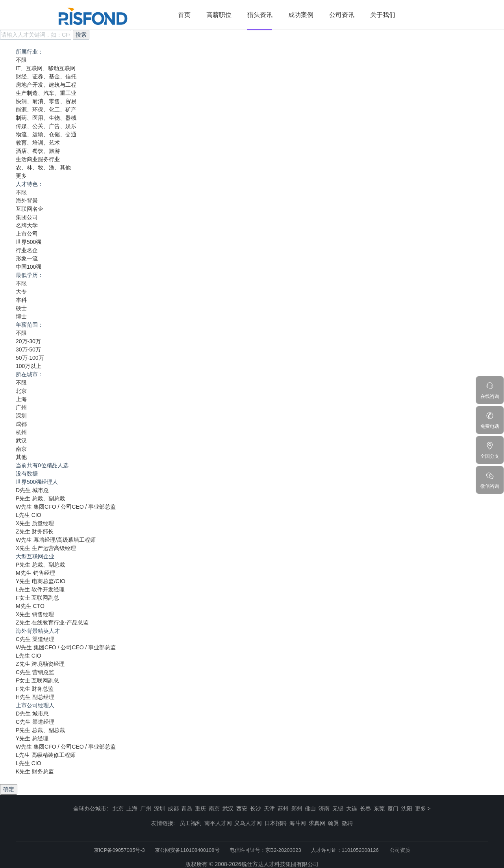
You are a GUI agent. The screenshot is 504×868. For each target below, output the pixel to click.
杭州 (21, 432)
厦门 (393, 809)
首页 (184, 15)
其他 (21, 457)
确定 (9, 789)
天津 (269, 809)
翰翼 (334, 823)
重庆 (200, 809)
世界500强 (29, 242)
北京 (21, 391)
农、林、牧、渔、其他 (43, 167)
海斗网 (298, 823)
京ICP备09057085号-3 (119, 850)
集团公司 (27, 217)
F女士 (23, 598)
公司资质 (400, 850)
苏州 (283, 809)
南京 (21, 449)
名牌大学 (27, 225)
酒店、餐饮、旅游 (38, 151)
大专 (21, 292)
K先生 (23, 771)
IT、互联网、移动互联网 (46, 68)
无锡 (338, 809)
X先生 (23, 523)
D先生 (23, 490)
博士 (21, 316)
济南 (324, 809)
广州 (21, 407)
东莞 (379, 809)
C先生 (23, 639)
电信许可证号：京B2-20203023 (265, 850)
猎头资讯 (260, 15)
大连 (352, 809)
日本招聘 (276, 823)
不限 (21, 60)
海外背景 (27, 201)
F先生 (23, 689)
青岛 (187, 809)
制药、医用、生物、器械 (46, 118)
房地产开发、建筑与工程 (46, 85)
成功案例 (301, 15)
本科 (21, 300)
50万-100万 (30, 358)
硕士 (21, 308)
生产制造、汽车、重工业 (46, 93)
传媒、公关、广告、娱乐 (46, 126)
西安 (242, 809)
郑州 (297, 809)
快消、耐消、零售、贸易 (46, 101)
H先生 (23, 697)
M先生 (24, 573)
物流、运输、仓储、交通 (46, 134)
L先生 (23, 515)
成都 (21, 424)
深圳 (21, 416)
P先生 (23, 498)
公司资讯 (342, 15)
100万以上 (29, 366)
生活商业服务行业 (38, 159)
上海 (21, 399)
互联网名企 (30, 209)
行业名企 (27, 250)
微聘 (347, 823)
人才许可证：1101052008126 (345, 850)
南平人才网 (218, 823)
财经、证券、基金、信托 (46, 76)
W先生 (24, 507)
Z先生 (23, 532)
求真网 (317, 823)
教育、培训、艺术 (38, 143)
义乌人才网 (248, 823)
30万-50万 (28, 349)
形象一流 (27, 258)
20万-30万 (28, 341)
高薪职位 (219, 15)
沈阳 (407, 809)
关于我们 (383, 15)
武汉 (21, 441)
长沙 (256, 809)
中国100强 (29, 267)
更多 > (423, 809)
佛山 (310, 809)
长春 (365, 809)
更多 (21, 176)
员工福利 (191, 823)
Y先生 (23, 581)
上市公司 (27, 234)
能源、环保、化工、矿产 (46, 110)
